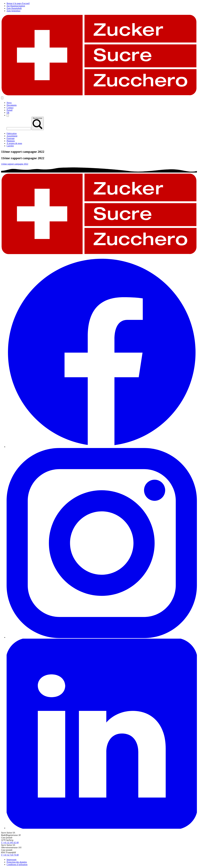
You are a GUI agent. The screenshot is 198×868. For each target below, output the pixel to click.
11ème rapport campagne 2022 (15, 164)
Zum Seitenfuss (13, 11)
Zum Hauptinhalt (14, 8)
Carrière (10, 146)
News (9, 103)
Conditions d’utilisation (17, 864)
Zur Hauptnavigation (16, 6)
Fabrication (12, 133)
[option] (8, 113)
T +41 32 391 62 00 (10, 843)
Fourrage (11, 138)
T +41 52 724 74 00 (10, 855)
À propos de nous (14, 143)
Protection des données (17, 862)
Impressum (11, 860)
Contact (10, 108)
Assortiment (12, 136)
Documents (12, 105)
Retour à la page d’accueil (18, 3)
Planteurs (11, 141)
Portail (10, 110)
